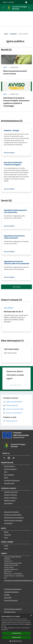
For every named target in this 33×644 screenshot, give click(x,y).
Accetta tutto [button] (16, 633)
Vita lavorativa (8, 503)
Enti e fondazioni (9, 475)
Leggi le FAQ (8, 598)
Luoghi (6, 546)
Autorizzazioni (8, 523)
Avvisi (5, 67)
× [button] (31, 616)
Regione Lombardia (8, 2)
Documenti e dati (9, 483)
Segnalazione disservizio (11, 592)
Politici (6, 478)
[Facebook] (4, 458)
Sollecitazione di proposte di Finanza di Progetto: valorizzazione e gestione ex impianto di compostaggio (16, 102)
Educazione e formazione (11, 512)
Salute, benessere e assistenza (13, 520)
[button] (17, 641)
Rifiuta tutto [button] (16, 637)
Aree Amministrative (10, 469)
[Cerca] (29, 8)
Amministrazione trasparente (13, 609)
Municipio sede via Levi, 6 (13, 311)
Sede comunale (9, 308)
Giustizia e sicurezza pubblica (13, 515)
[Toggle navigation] (4, 8)
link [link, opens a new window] (7, 630)
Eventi (6, 548)
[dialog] (16, 629)
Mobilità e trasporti (10, 500)
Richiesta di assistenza (11, 600)
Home (6, 34)
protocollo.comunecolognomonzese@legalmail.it (17, 580)
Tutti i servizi (16, 287)
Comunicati (7, 535)
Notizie (6, 532)
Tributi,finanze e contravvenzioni (14, 518)
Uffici (6, 472)
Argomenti (13, 34)
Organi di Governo (9, 466)
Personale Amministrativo (12, 480)
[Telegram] (13, 458)
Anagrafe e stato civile (11, 492)
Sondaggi (7, 595)
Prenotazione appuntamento (13, 589)
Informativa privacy (10, 612)
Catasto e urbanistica (10, 498)
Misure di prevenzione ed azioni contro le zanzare (15, 72)
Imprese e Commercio (10, 495)
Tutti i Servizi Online (11, 349)
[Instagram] (9, 458)
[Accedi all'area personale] (26, 2)
